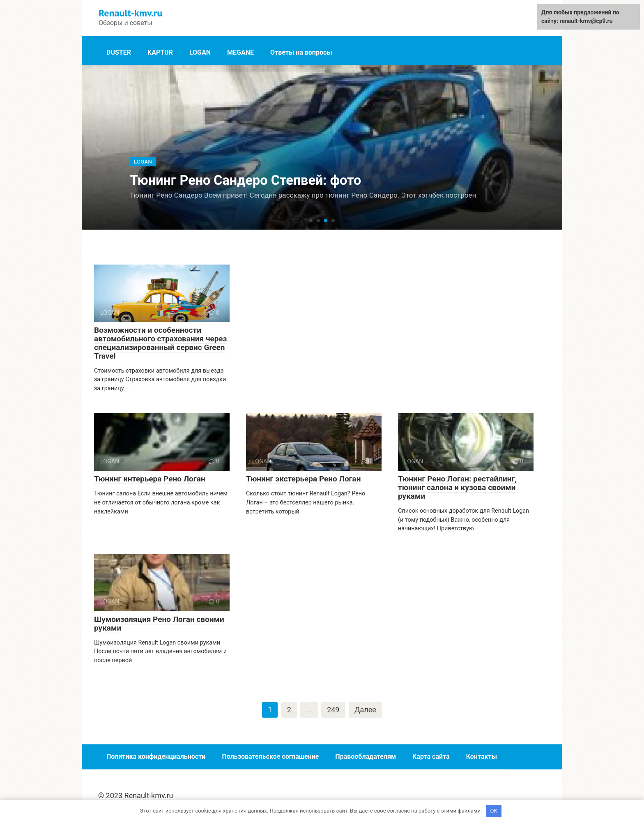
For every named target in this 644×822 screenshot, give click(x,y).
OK (494, 811)
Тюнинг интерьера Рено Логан (150, 479)
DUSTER (119, 52)
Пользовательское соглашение (270, 757)
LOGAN (200, 52)
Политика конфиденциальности (156, 757)
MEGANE (240, 52)
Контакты (482, 757)
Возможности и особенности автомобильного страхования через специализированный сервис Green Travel (160, 343)
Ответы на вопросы (301, 52)
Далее (365, 710)
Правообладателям (366, 757)
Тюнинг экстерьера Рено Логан (304, 479)
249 (333, 710)
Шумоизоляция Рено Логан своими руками (159, 624)
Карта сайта (431, 757)
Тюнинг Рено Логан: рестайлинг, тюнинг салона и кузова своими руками (457, 487)
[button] (311, 221)
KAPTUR (160, 52)
